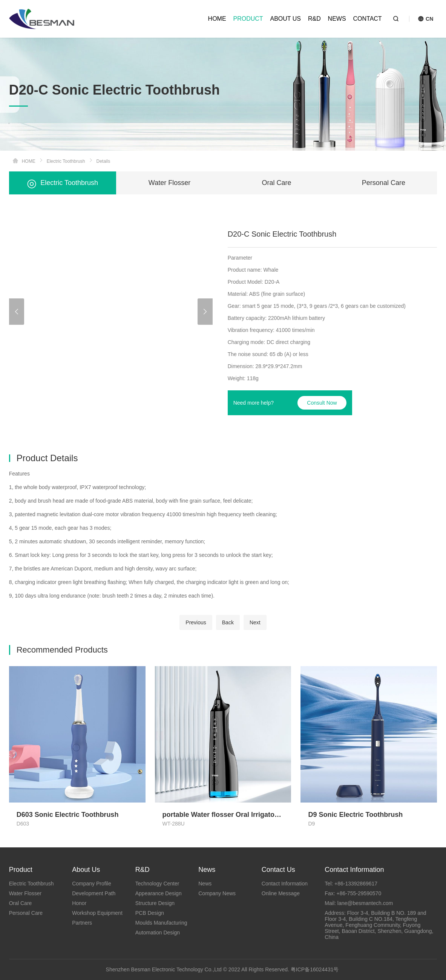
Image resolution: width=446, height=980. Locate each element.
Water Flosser (169, 183)
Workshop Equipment (97, 913)
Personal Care (384, 183)
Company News (217, 893)
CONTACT (368, 19)
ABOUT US (286, 19)
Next (255, 622)
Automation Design (158, 933)
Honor (79, 903)
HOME (217, 19)
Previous (196, 622)
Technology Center (157, 884)
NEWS (337, 19)
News (205, 884)
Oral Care (276, 183)
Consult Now (322, 403)
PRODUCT (248, 19)
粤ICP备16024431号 (315, 969)
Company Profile (92, 884)
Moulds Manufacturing (161, 923)
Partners (82, 923)
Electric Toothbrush (66, 161)
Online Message (281, 893)
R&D (314, 19)
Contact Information (285, 884)
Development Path (94, 893)
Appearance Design (159, 893)
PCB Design (150, 913)
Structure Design (155, 903)
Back (228, 622)
